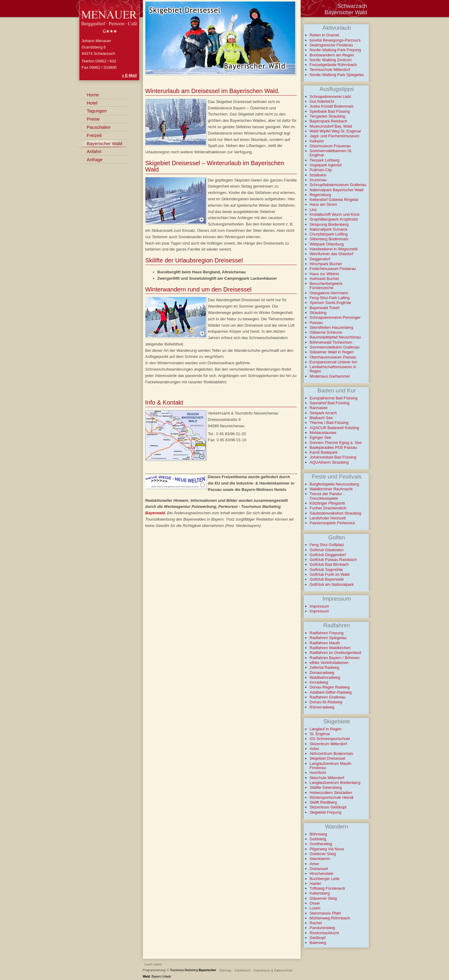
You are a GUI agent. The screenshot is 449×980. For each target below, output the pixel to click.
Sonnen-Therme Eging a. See (336, 443)
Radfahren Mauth (325, 643)
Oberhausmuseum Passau (333, 357)
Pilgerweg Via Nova (327, 849)
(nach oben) (153, 964)
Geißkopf (318, 938)
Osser (315, 903)
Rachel (316, 923)
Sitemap (225, 970)
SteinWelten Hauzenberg (332, 327)
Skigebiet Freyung (326, 812)
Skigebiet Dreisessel (328, 758)
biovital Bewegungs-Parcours (335, 40)
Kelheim (317, 141)
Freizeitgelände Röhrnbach (333, 65)
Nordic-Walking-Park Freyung (335, 50)
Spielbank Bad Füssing (330, 111)
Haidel (315, 883)
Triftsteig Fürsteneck (327, 888)
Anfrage (95, 160)
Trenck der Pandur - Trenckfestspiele (327, 496)
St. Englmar (320, 734)
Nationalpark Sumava (328, 229)
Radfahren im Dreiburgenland (336, 653)
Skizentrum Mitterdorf (328, 744)
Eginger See (321, 437)
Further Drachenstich (328, 508)
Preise (93, 119)
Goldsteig (318, 839)
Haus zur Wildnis (325, 274)
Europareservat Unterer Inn (334, 362)
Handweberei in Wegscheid (334, 249)
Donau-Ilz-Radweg (326, 702)
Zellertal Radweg (325, 667)
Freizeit (94, 135)
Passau (316, 323)
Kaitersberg (320, 893)
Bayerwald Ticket (325, 308)
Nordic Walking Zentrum (331, 60)
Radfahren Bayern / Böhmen (335, 658)
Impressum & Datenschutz (273, 970)
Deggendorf (320, 259)
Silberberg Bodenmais (329, 239)
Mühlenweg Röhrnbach (330, 918)
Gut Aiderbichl (322, 101)
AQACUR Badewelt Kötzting (334, 428)
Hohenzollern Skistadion (331, 793)
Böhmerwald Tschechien (331, 342)
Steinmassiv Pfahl (325, 913)
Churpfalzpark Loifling (329, 234)
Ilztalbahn (318, 175)
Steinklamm (320, 859)
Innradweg (319, 682)
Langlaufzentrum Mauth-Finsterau (331, 766)
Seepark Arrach (323, 413)
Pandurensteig (322, 928)
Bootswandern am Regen (332, 55)
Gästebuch (242, 970)
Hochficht (318, 773)
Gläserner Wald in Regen (332, 352)
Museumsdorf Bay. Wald (331, 126)
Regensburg (320, 195)
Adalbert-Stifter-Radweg (331, 692)
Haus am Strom (323, 204)
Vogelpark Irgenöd (326, 165)
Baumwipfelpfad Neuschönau (335, 337)
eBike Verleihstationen (329, 663)
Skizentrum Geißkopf (328, 807)
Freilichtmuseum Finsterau (333, 269)
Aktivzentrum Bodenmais (332, 753)
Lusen (315, 908)
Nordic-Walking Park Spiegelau (337, 75)
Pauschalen (99, 127)
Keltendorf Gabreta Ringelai (334, 200)
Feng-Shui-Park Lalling (330, 298)
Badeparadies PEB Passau (333, 447)
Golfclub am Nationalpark (332, 584)
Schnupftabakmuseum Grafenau (338, 185)
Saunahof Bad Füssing (330, 403)
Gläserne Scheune (326, 332)
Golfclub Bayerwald (327, 579)
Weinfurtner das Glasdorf (332, 254)
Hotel (92, 103)
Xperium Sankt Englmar (330, 303)
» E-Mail (129, 75)
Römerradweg (322, 707)
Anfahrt (94, 151)
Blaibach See (321, 418)
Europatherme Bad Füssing (334, 398)
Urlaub (166, 977)
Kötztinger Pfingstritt (327, 503)
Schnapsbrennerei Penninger (335, 317)
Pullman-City (321, 170)
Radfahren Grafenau (328, 697)
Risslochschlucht (324, 933)
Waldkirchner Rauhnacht (331, 489)
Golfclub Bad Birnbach (329, 564)
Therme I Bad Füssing (329, 423)
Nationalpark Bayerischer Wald (337, 190)
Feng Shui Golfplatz (327, 545)
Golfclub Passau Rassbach (333, 560)
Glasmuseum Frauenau (330, 146)
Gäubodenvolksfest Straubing (336, 513)
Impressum (319, 606)
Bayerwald (155, 513)
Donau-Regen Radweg (330, 687)
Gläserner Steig (323, 898)
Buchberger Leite (325, 879)
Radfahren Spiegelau (328, 638)
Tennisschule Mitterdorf (330, 70)
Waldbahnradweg (325, 677)
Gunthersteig (321, 844)
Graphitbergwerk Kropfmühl (334, 219)
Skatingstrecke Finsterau (331, 45)
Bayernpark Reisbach (328, 121)
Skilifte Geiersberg (326, 787)
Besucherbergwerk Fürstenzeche (326, 286)
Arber (315, 749)
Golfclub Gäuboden (327, 550)
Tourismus (177, 970)
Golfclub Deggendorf (328, 555)
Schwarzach (352, 6)
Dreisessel (319, 869)
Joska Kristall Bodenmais (332, 106)
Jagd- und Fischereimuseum (335, 136)
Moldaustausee (323, 433)
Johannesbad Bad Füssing (333, 457)
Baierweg (318, 943)
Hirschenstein (322, 873)
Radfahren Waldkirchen (330, 648)
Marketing (191, 970)
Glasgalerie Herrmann (329, 293)
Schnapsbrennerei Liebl (330, 97)
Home (93, 95)
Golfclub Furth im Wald (330, 574)
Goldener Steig (323, 854)
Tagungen (97, 111)
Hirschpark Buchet (326, 264)
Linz (313, 210)
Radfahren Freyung (327, 633)
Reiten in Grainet (325, 35)
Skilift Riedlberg (323, 802)
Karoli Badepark (324, 452)
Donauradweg (322, 673)
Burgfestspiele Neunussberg (334, 484)
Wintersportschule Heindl (332, 797)
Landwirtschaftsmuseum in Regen (333, 369)
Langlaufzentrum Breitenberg (335, 783)
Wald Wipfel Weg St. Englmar (336, 131)
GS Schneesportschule (330, 739)
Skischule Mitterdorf (327, 778)
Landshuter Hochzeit (328, 518)
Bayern (157, 977)
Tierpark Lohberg (325, 160)
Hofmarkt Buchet (324, 279)
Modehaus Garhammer (330, 376)
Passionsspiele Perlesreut (332, 523)
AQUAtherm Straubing (329, 462)
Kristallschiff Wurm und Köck (335, 214)
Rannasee (319, 408)
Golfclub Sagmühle (326, 570)
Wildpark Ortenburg (327, 244)
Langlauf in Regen (326, 729)
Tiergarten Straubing (328, 116)
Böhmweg (319, 834)
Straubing (318, 313)
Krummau (318, 180)
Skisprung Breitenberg (329, 224)
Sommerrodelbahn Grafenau (335, 347)
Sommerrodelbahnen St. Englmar (331, 153)
